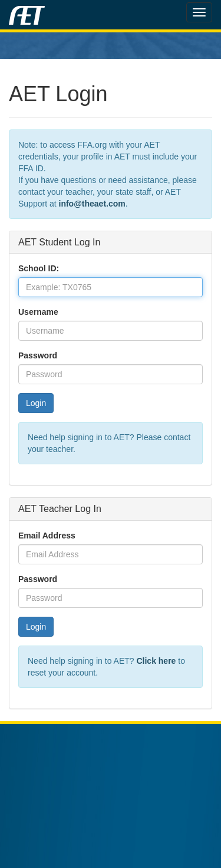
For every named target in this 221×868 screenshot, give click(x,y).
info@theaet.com (92, 204)
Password (38, 355)
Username (38, 312)
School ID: (39, 268)
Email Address (47, 536)
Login (36, 403)
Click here (156, 661)
